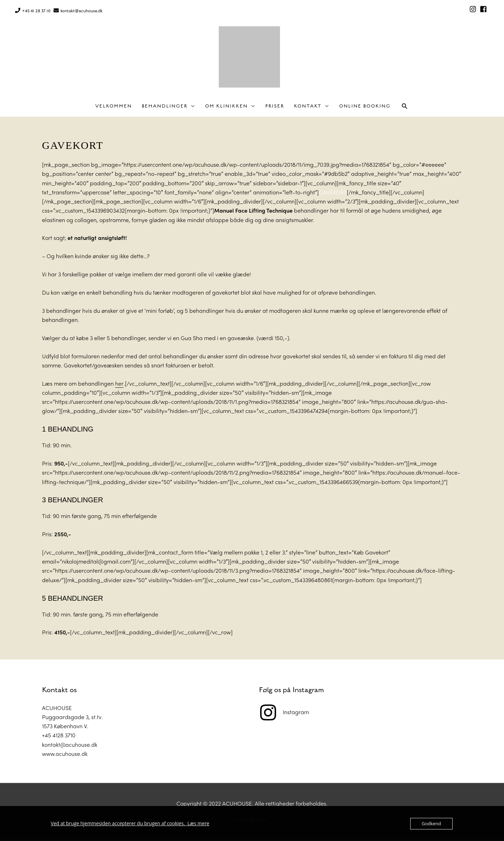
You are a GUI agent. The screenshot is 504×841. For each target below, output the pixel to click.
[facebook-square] (484, 8)
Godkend (431, 823)
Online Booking (365, 108)
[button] (405, 108)
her (119, 385)
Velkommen (114, 108)
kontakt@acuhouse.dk (82, 10)
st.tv (96, 718)
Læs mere (191, 823)
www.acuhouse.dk (65, 755)
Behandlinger (165, 108)
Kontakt (308, 108)
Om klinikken (226, 108)
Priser (275, 108)
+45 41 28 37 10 (36, 10)
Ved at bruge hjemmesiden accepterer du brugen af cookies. (116, 823)
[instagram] (474, 8)
